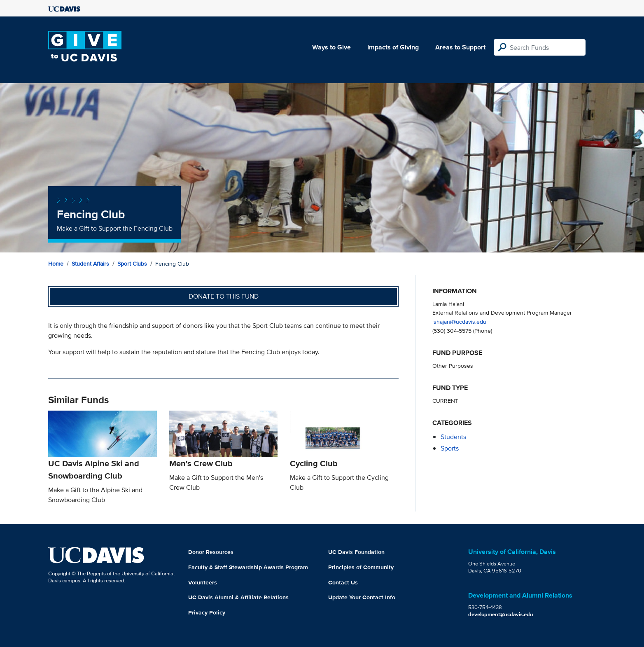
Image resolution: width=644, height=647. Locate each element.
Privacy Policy (207, 612)
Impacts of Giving (393, 47)
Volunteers (203, 582)
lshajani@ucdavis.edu (459, 321)
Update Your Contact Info (362, 597)
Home (56, 264)
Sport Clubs (132, 264)
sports (450, 448)
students (453, 437)
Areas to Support (460, 47)
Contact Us (343, 582)
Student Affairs (90, 264)
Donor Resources (211, 552)
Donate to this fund (224, 296)
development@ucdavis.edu (501, 614)
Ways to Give (331, 47)
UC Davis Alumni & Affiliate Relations (238, 597)
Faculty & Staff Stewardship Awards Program (248, 567)
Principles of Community (361, 567)
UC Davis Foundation (356, 552)
